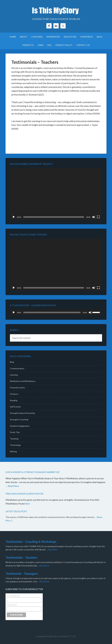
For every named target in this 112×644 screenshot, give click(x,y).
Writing (13, 451)
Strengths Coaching (19, 419)
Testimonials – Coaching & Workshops (31, 542)
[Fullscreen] (98, 217)
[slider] (52, 312)
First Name (12, 605)
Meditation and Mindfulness (23, 381)
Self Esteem (15, 407)
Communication (17, 368)
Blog (12, 362)
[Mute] (94, 217)
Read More (13, 486)
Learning (14, 375)
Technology (15, 445)
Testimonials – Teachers (21, 557)
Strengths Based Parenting (22, 413)
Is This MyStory (56, 10)
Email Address (13, 596)
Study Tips (15, 432)
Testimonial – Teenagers (22, 574)
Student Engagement (20, 426)
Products (14, 394)
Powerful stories (17, 388)
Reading (14, 400)
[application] (56, 194)
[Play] (14, 217)
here (28, 504)
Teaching (14, 439)
